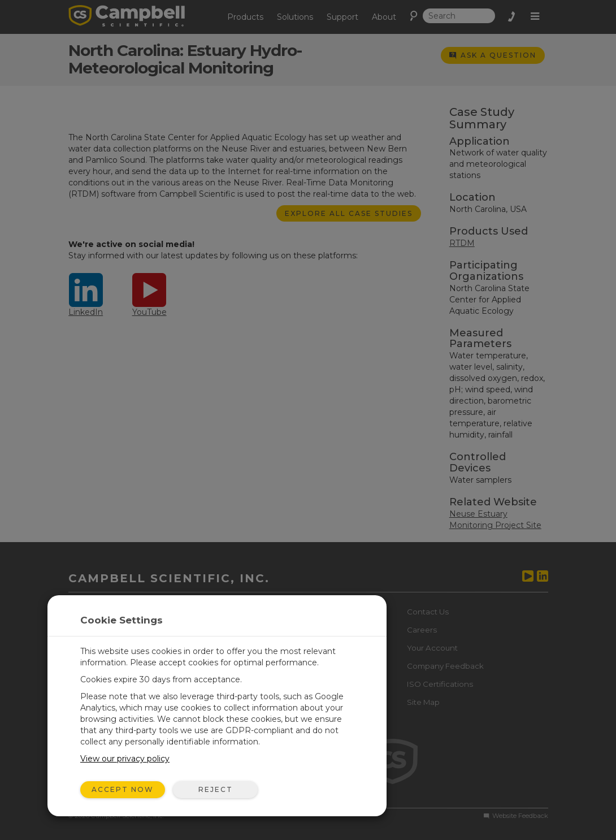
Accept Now (123, 789)
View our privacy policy (125, 759)
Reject (216, 789)
